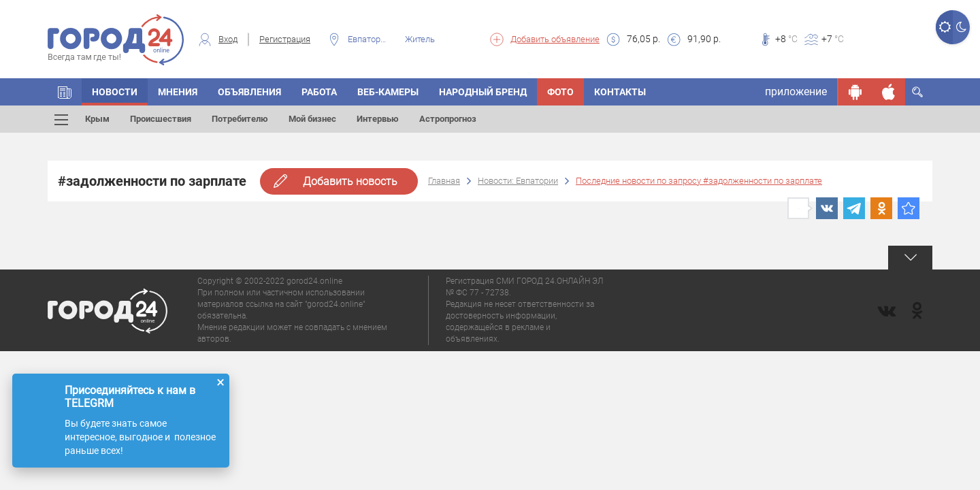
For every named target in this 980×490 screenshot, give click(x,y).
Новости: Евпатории (518, 181)
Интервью (378, 119)
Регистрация (285, 39)
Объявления (249, 92)
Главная (444, 181)
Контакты (620, 92)
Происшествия (161, 119)
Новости (115, 92)
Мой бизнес (312, 119)
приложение (796, 92)
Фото (560, 92)
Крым (97, 119)
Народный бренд (483, 92)
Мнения (178, 92)
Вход (228, 39)
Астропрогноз (448, 119)
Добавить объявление (555, 39)
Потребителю (240, 119)
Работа (319, 92)
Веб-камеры (388, 92)
